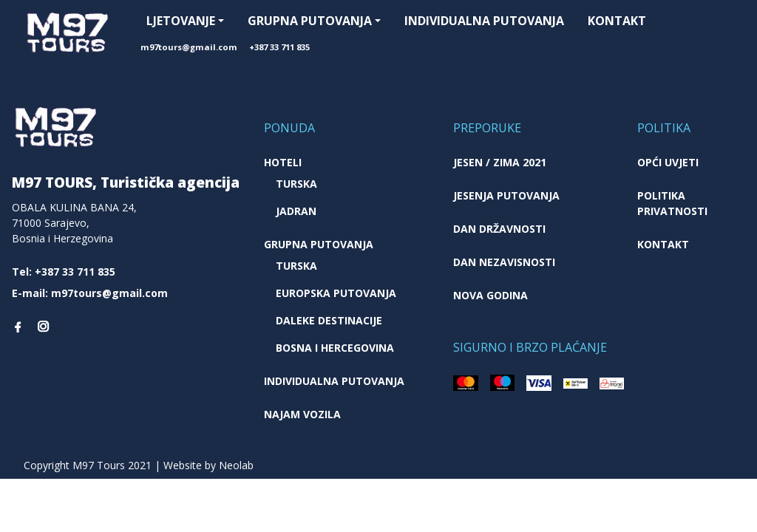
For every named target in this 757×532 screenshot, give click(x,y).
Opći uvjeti (668, 162)
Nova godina (490, 295)
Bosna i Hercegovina (335, 348)
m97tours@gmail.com (189, 47)
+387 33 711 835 (279, 47)
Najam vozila (302, 414)
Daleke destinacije (329, 320)
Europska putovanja (336, 293)
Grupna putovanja (310, 21)
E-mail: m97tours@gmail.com (90, 293)
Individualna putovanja (484, 21)
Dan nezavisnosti (504, 262)
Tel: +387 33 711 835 (64, 272)
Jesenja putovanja (506, 195)
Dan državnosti (499, 229)
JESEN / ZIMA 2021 (500, 162)
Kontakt (617, 21)
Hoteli (283, 162)
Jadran (296, 211)
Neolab (236, 465)
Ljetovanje (181, 21)
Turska (296, 184)
